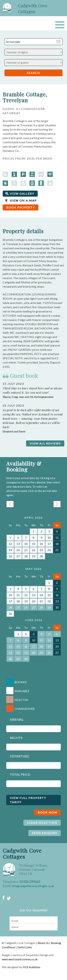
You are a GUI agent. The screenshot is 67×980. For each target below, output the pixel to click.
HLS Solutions (32, 967)
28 (26, 556)
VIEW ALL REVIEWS (45, 443)
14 (26, 544)
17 (49, 544)
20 (18, 550)
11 (57, 538)
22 (34, 550)
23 (41, 550)
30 (41, 556)
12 (10, 544)
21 (26, 550)
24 (49, 550)
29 (34, 556)
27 (18, 556)
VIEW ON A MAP (23, 200)
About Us (43, 943)
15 (34, 544)
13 (18, 544)
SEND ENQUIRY (45, 833)
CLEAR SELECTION (42, 823)
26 (10, 556)
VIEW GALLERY (22, 194)
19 (10, 550)
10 (49, 538)
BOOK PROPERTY (21, 207)
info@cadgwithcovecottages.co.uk (33, 886)
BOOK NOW (47, 812)
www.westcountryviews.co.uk (20, 959)
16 (41, 544)
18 (57, 544)
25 (57, 550)
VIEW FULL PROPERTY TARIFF (28, 800)
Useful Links (25, 947)
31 (10, 614)
